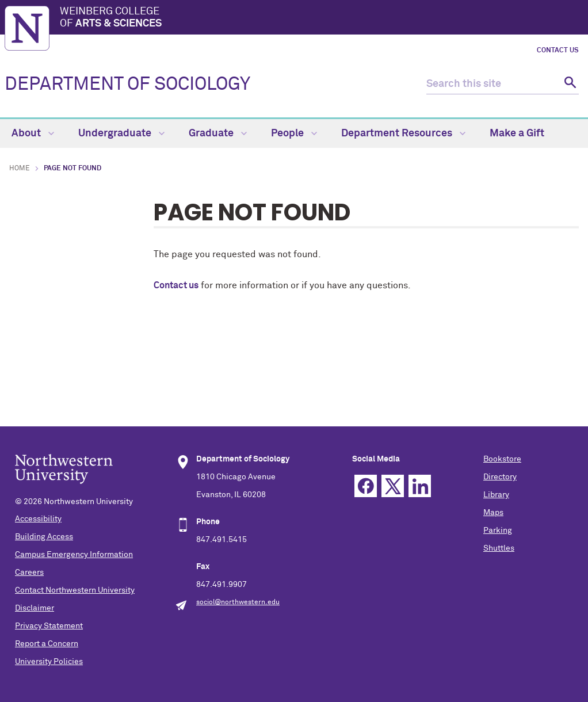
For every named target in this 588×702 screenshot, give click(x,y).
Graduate (218, 133)
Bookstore (502, 459)
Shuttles (499, 548)
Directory (500, 477)
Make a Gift (517, 133)
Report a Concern (47, 644)
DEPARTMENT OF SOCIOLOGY (127, 85)
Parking (498, 531)
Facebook (366, 486)
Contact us (176, 285)
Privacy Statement (49, 626)
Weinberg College (322, 18)
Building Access (44, 537)
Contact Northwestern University (75, 590)
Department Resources (403, 133)
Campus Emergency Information (74, 555)
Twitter (393, 486)
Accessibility (38, 519)
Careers (29, 573)
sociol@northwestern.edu (238, 602)
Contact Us (558, 51)
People (294, 133)
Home (20, 169)
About (33, 133)
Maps (493, 513)
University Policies (49, 662)
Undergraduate (121, 133)
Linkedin (420, 486)
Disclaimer (35, 608)
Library (496, 495)
